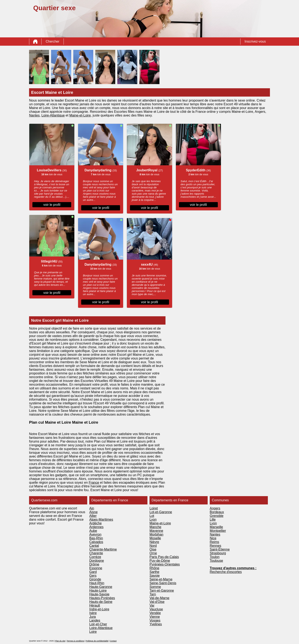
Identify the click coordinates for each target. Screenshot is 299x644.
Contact (113, 641)
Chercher (53, 41)
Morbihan (156, 534)
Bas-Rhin (96, 538)
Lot (152, 516)
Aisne (93, 512)
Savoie (155, 576)
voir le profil (52, 205)
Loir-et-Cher (98, 624)
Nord (153, 546)
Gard (93, 572)
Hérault (95, 605)
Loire (87, 115)
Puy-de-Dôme (160, 561)
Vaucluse (156, 609)
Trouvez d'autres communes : (233, 568)
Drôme (94, 564)
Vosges (155, 620)
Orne (153, 553)
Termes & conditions (76, 641)
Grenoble (217, 516)
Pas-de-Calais (168, 557)
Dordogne (97, 561)
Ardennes (96, 527)
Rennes (215, 546)
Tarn (153, 594)
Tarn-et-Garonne (162, 591)
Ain (92, 508)
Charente (96, 553)
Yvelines (156, 624)
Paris (154, 557)
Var (152, 605)
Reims (214, 542)
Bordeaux (217, 512)
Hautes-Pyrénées (102, 598)
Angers (215, 508)
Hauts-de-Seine (101, 602)
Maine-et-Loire (160, 523)
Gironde (95, 579)
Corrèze (95, 557)
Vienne (155, 617)
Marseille (216, 527)
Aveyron (95, 534)
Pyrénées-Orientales (165, 564)
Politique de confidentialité (97, 641)
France (94, 483)
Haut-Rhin (97, 583)
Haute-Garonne (101, 587)
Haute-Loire (98, 591)
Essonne (96, 568)
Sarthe (154, 572)
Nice (213, 538)
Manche (155, 527)
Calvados (96, 542)
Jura (93, 617)
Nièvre (154, 542)
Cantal (94, 546)
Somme (155, 587)
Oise (153, 549)
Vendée (155, 613)
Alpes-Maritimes (101, 519)
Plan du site (60, 641)
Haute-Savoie (99, 594)
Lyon (153, 519)
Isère (93, 613)
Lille (213, 519)
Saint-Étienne (220, 549)
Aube (93, 531)
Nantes (34, 115)
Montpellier (218, 531)
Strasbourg (218, 553)
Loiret (154, 508)
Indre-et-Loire (99, 609)
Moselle (155, 538)
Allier (93, 516)
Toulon (215, 557)
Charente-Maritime (103, 549)
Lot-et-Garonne (161, 512)
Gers (93, 576)
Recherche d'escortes (226, 572)
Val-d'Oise (157, 602)
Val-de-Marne (159, 598)
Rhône (154, 568)
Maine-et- (76, 115)
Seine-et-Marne (161, 579)
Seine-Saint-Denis (163, 583)
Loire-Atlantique (53, 115)
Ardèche (96, 523)
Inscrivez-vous (255, 41)
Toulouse (216, 561)
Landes (95, 620)
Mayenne (156, 531)
